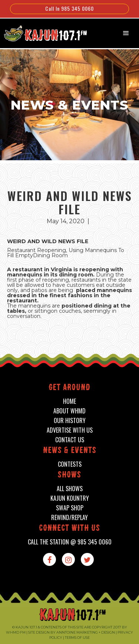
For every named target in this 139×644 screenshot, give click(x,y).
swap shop (70, 508)
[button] (126, 33)
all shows (70, 489)
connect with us (69, 529)
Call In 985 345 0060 (69, 8)
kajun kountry (70, 498)
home (69, 401)
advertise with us (70, 430)
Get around (69, 388)
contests (70, 464)
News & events (70, 451)
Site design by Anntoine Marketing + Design (72, 632)
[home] (42, 33)
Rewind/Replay (69, 518)
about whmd (69, 411)
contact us (70, 440)
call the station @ (70, 542)
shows (69, 475)
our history (70, 421)
